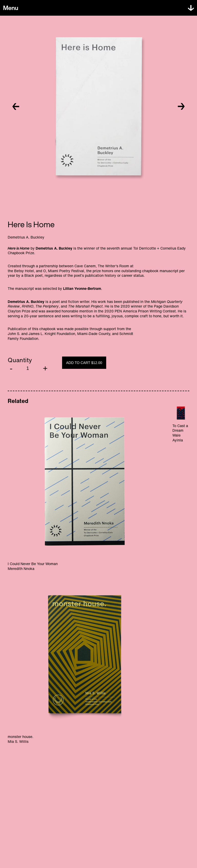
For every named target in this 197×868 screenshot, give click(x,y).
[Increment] (45, 368)
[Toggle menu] (11, 8)
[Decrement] (11, 368)
